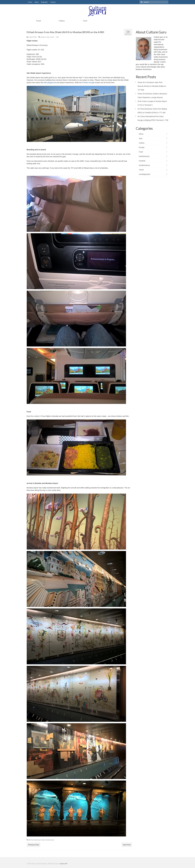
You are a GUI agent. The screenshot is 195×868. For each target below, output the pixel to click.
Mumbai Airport (50, 840)
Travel (52, 37)
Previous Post (33, 845)
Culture (142, 143)
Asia (48, 37)
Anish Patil (33, 37)
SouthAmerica (144, 165)
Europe (142, 147)
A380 (29, 840)
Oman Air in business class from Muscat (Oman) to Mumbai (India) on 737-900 (152, 86)
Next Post (127, 845)
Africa (141, 134)
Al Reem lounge (88, 83)
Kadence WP (64, 864)
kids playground (50, 83)
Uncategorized (145, 174)
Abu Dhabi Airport (36, 840)
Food (141, 152)
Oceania (142, 161)
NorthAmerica (144, 156)
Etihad (43, 840)
